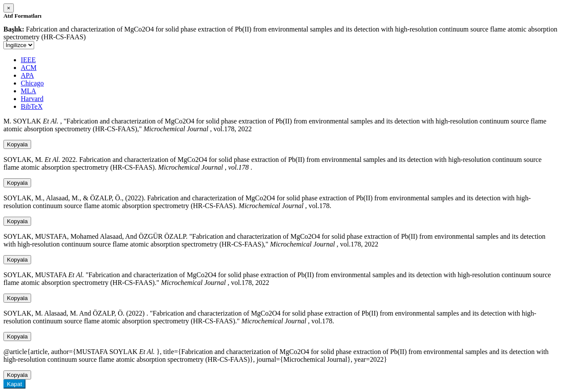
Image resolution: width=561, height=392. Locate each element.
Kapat (14, 384)
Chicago (32, 83)
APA (27, 75)
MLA (29, 91)
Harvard (32, 99)
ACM (29, 68)
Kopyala (17, 144)
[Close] (9, 8)
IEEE (28, 60)
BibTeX (32, 106)
